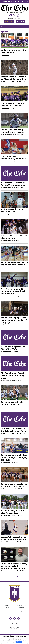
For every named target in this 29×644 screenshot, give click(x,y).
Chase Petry (6, 214)
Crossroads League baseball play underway (14, 237)
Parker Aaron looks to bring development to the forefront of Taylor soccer (14, 566)
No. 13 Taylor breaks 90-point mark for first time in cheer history (13, 291)
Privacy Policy (22, 611)
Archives (7, 611)
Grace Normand (7, 351)
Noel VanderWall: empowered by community (14, 157)
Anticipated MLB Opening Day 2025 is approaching (13, 184)
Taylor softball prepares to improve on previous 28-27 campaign (14, 320)
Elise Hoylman (6, 161)
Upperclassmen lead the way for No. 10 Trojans (13, 104)
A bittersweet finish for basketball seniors (12, 211)
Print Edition (22, 613)
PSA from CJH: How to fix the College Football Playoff (14, 430)
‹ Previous (12, 577)
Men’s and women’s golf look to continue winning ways (13, 376)
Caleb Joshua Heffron (8, 81)
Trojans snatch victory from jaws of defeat (14, 51)
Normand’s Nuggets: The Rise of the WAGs (13, 348)
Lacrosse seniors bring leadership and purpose (12, 131)
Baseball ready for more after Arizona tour (12, 512)
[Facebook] (11, 15)
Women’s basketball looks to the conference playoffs (14, 538)
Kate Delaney (6, 55)
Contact (7, 607)
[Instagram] (18, 15)
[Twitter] (14, 15)
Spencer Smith (6, 188)
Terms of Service (22, 609)
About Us (7, 605)
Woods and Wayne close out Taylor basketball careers (14, 264)
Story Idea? (9, 22)
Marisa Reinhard (7, 135)
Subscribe (21, 22)
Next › (19, 577)
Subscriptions (22, 607)
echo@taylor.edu (14, 622)
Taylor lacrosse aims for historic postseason (12, 403)
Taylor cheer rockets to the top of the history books (14, 485)
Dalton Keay (6, 108)
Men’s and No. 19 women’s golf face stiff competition (13, 78)
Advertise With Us (22, 605)
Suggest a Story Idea (7, 613)
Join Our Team (7, 609)
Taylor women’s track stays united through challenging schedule (14, 457)
